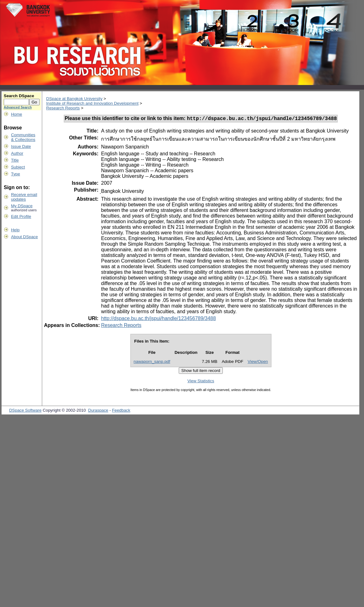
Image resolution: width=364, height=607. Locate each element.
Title (15, 160)
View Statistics (201, 382)
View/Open (258, 362)
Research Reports (63, 108)
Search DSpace (19, 96)
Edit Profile (21, 216)
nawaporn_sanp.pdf (152, 362)
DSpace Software (25, 411)
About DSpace (24, 237)
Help (15, 230)
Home (17, 114)
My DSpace (22, 206)
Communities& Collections (23, 137)
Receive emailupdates (24, 197)
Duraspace (98, 411)
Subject (18, 167)
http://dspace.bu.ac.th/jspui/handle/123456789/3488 (158, 319)
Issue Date (21, 146)
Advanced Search (18, 107)
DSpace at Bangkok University (74, 99)
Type (15, 174)
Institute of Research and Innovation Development (92, 103)
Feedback (121, 411)
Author (17, 153)
